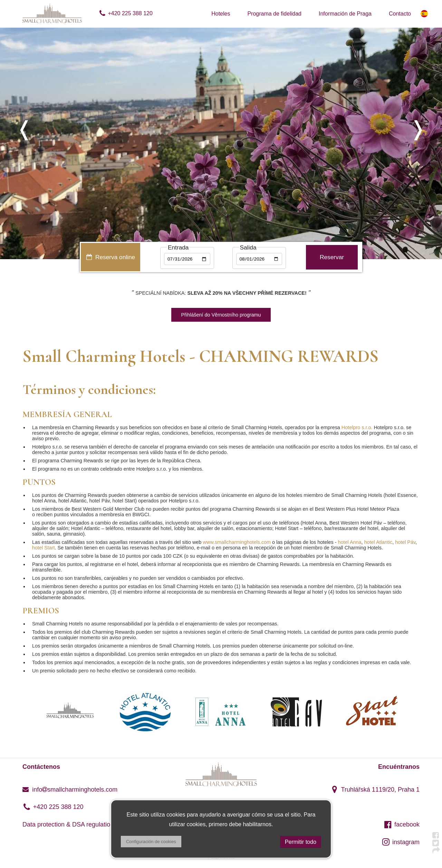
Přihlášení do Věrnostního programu (221, 315)
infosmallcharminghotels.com (70, 790)
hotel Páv (405, 542)
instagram (401, 842)
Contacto (400, 14)
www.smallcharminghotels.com (237, 542)
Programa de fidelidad (274, 14)
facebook (402, 824)
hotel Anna (350, 542)
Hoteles (221, 14)
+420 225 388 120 (126, 13)
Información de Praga (345, 14)
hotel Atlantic (378, 542)
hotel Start (44, 548)
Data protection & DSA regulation (68, 824)
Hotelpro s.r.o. (358, 427)
